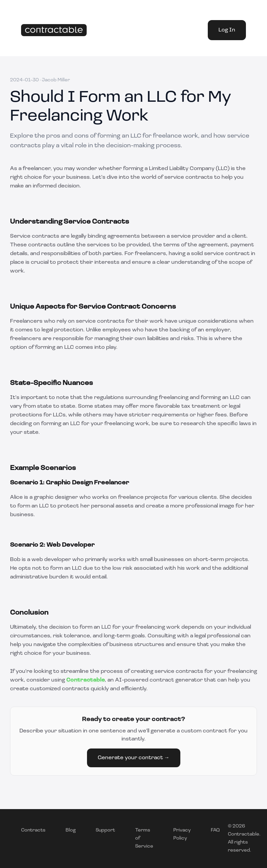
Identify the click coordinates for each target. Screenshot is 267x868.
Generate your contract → (134, 758)
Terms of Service (144, 838)
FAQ (215, 830)
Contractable (85, 680)
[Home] (54, 30)
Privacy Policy (182, 834)
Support (105, 830)
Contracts (33, 830)
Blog (71, 830)
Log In (227, 30)
